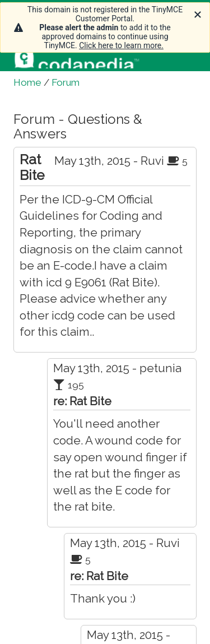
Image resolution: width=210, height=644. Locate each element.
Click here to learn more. (121, 45)
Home (27, 82)
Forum (66, 82)
